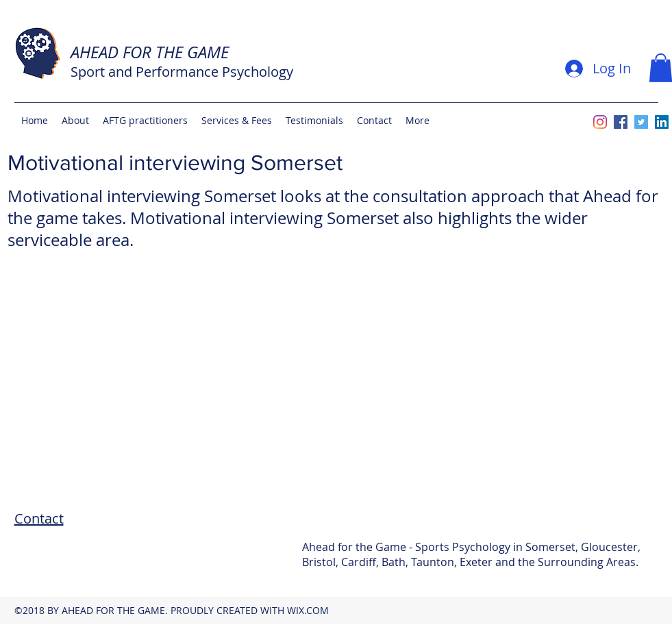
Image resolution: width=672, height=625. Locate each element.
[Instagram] (600, 122)
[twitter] (641, 122)
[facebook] (621, 122)
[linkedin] (662, 122)
